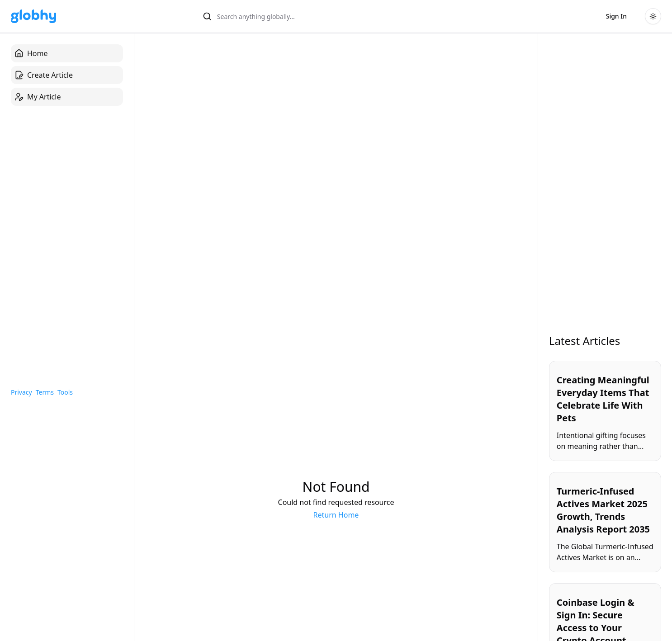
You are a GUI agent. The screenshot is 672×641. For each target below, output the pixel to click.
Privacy (21, 392)
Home (31, 53)
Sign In (616, 16)
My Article (38, 97)
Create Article (44, 75)
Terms (45, 392)
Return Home (336, 515)
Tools (65, 392)
